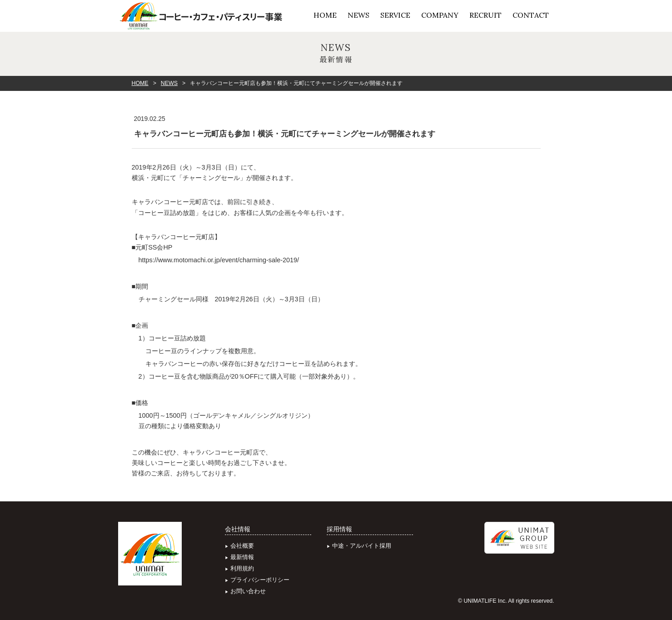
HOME (325, 15)
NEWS (358, 15)
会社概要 (242, 546)
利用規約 (242, 568)
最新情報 (242, 557)
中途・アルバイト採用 (362, 546)
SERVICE (395, 15)
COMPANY (440, 15)
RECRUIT (485, 15)
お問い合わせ (248, 591)
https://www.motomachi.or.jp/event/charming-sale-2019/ (219, 260)
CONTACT (531, 15)
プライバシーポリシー (260, 580)
